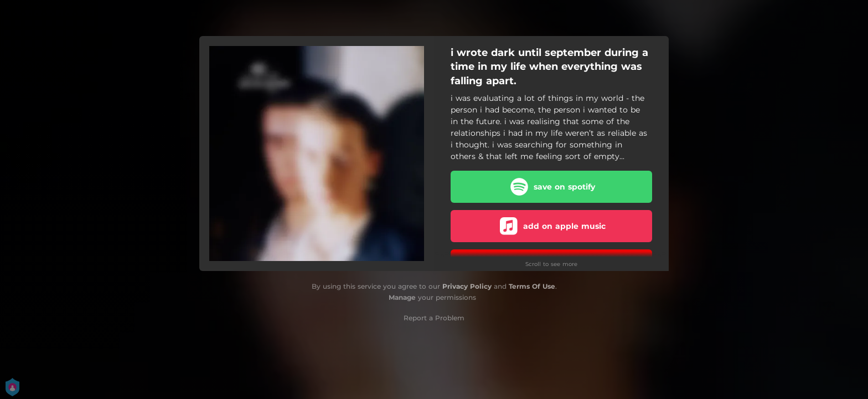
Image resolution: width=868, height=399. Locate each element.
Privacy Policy (467, 286)
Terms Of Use (532, 286)
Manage (402, 297)
